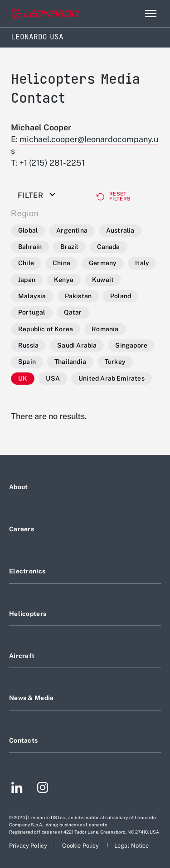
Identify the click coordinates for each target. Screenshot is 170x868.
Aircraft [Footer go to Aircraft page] (22, 656)
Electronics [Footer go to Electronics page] (27, 571)
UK (23, 378)
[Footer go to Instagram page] (43, 789)
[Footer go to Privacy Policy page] (29, 846)
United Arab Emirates (112, 378)
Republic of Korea (46, 329)
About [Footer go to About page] (18, 487)
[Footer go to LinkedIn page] (17, 789)
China (61, 263)
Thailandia (70, 362)
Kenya (64, 280)
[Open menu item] (151, 14)
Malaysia (32, 296)
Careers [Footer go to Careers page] (22, 529)
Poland (121, 296)
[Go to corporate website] (45, 14)
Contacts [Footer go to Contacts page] (23, 740)
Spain (27, 362)
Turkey (115, 362)
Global (28, 230)
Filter (30, 196)
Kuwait (103, 280)
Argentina (72, 230)
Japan (27, 280)
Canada (109, 247)
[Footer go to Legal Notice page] (132, 846)
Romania (105, 329)
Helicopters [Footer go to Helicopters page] (28, 614)
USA (53, 378)
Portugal (32, 312)
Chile (26, 263)
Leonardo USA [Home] (37, 37)
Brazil (69, 247)
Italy (142, 263)
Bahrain (30, 247)
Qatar (73, 312)
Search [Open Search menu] (131, 14)
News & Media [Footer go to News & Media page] (31, 698)
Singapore (131, 345)
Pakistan (78, 296)
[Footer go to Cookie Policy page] (81, 846)
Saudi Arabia (77, 345)
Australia (120, 230)
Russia (28, 345)
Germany (103, 263)
